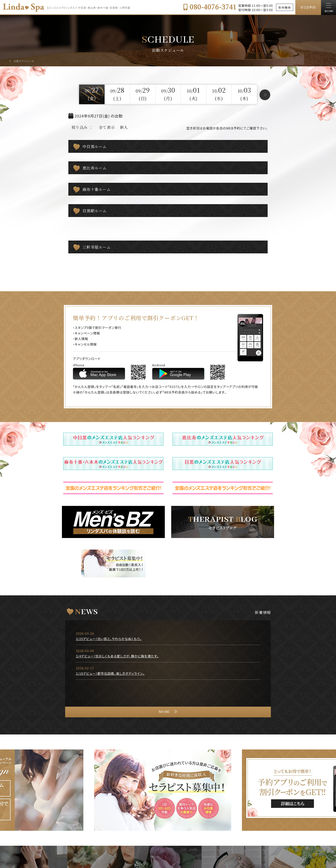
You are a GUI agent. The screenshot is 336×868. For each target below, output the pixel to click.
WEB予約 (308, 7)
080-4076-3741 (210, 7)
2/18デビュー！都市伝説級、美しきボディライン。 (110, 673)
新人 (124, 127)
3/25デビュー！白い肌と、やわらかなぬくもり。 (109, 639)
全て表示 (107, 127)
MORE (164, 712)
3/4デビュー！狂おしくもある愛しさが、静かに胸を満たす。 (117, 656)
